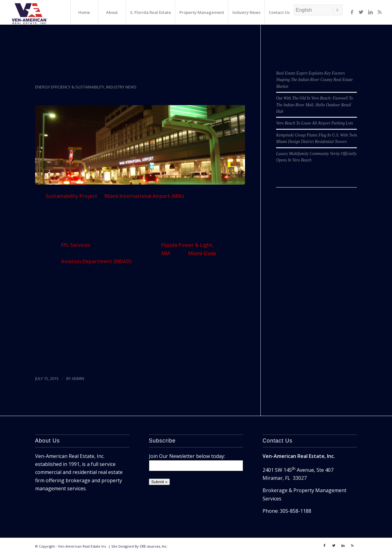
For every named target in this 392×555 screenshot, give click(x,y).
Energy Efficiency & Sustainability (70, 87)
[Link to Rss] (380, 12)
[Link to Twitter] (361, 12)
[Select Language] (318, 10)
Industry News (121, 87)
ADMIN (78, 378)
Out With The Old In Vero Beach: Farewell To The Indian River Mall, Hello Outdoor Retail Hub (314, 105)
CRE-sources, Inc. (154, 546)
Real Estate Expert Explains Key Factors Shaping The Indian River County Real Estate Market (314, 80)
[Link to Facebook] (352, 12)
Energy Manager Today (106, 359)
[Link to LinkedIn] (370, 12)
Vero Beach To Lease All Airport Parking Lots (315, 123)
